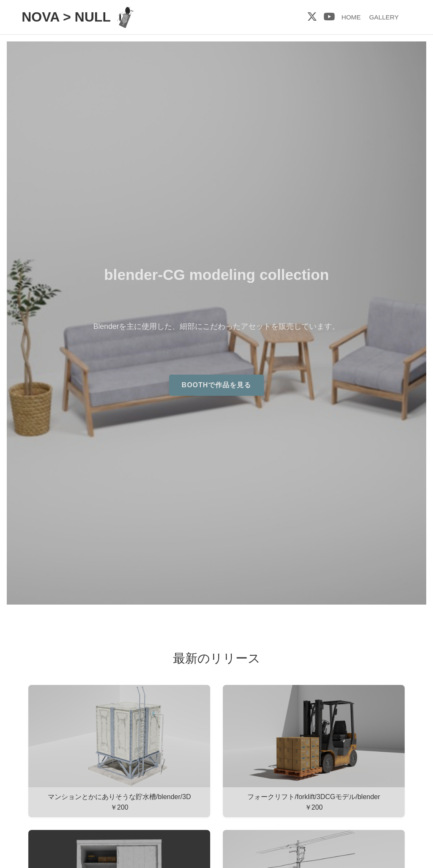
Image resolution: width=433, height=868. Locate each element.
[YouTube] (329, 17)
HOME (351, 17)
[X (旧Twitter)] (312, 17)
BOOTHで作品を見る (217, 385)
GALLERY (384, 17)
